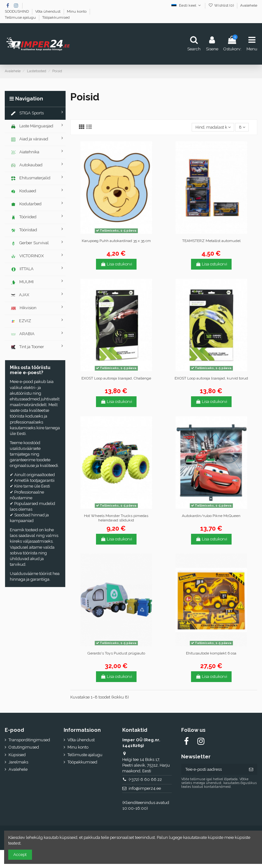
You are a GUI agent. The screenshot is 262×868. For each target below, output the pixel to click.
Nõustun (31, 843)
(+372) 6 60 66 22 (145, 779)
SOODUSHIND (17, 11)
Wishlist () (222, 5)
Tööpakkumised (56, 17)
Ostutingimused (24, 747)
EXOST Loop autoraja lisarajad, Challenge (116, 378)
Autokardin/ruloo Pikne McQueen (211, 516)
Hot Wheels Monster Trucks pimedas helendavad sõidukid (116, 518)
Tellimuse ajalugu (21, 17)
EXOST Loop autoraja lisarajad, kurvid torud (211, 378)
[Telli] (251, 769)
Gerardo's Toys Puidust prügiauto (116, 653)
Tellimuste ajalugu (85, 755)
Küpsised (17, 755)
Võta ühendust (48, 11)
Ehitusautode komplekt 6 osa (211, 653)
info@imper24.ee (145, 788)
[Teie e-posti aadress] (213, 769)
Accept (20, 855)
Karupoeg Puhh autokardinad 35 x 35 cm (116, 241)
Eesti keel (187, 5)
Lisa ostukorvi (116, 264)
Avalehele (249, 5)
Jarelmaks (18, 762)
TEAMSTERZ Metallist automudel (211, 241)
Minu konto (77, 11)
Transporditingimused (29, 740)
